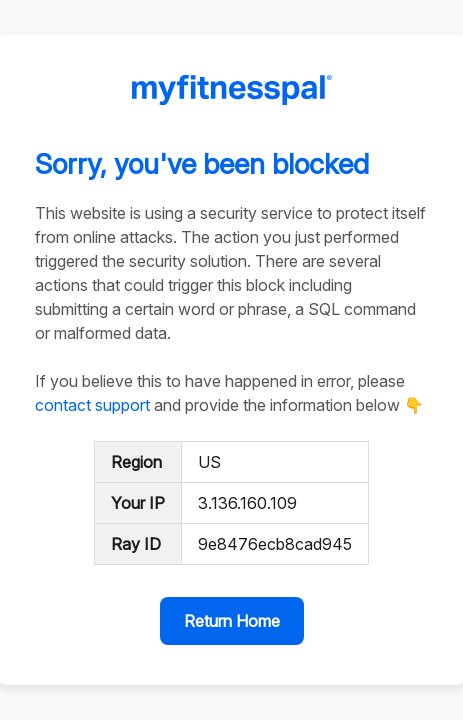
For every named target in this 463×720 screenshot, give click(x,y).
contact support (92, 405)
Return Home (232, 621)
